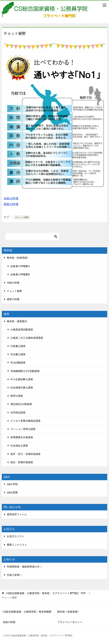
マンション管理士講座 (23, 429)
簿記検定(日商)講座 (21, 404)
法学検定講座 (18, 413)
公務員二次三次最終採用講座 (27, 338)
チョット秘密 (22, 217)
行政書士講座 (18, 346)
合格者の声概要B (20, 274)
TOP (46, 593)
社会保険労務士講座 (22, 388)
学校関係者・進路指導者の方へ (24, 567)
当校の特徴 (11, 198)
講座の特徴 (11, 204)
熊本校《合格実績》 (18, 258)
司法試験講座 (18, 363)
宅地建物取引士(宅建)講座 (25, 371)
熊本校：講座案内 (17, 321)
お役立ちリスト (16, 536)
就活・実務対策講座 (22, 462)
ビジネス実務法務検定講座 (25, 421)
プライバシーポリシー (70, 622)
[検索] (32, 237)
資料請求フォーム (17, 514)
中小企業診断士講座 (22, 379)
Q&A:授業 (12, 492)
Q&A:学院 (12, 484)
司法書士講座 (18, 354)
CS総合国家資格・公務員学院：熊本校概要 (27, 612)
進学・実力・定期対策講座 (25, 454)
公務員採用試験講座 (22, 330)
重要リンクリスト (17, 545)
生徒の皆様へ (14, 575)
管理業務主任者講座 (22, 437)
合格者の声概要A (20, 266)
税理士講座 (17, 396)
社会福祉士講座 (19, 446)
